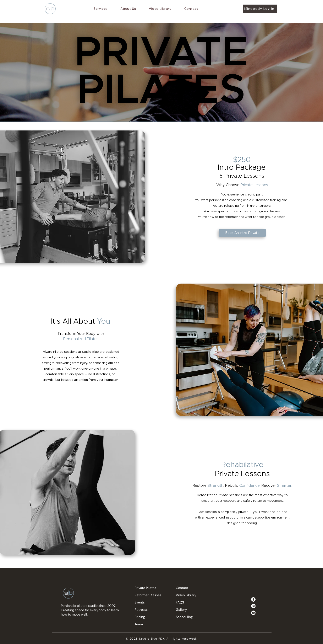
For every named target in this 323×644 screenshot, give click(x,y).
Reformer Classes (148, 595)
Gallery (181, 610)
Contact (182, 588)
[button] (101, 9)
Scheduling (184, 617)
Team (139, 624)
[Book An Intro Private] (242, 233)
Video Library (186, 595)
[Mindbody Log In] (260, 9)
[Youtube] (253, 613)
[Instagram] (253, 606)
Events (140, 602)
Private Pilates (145, 588)
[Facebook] (253, 599)
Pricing (140, 617)
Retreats (141, 610)
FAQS (180, 602)
